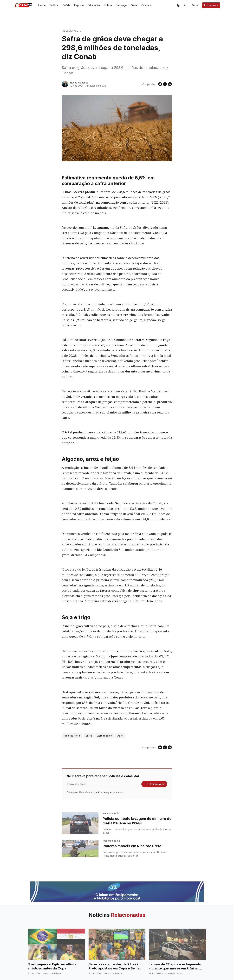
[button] (178, 5)
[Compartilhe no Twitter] (160, 84)
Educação (94, 5)
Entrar (195, 5)
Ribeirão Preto (72, 31)
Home (42, 5)
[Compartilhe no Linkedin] (170, 84)
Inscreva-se (211, 5)
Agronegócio (105, 736)
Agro (120, 736)
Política (54, 5)
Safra (89, 736)
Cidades (146, 5)
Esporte (79, 5)
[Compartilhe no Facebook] (165, 84)
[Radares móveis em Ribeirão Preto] (80, 849)
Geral (134, 5)
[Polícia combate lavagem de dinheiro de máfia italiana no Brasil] (80, 823)
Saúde (66, 5)
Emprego (121, 5)
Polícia (108, 5)
